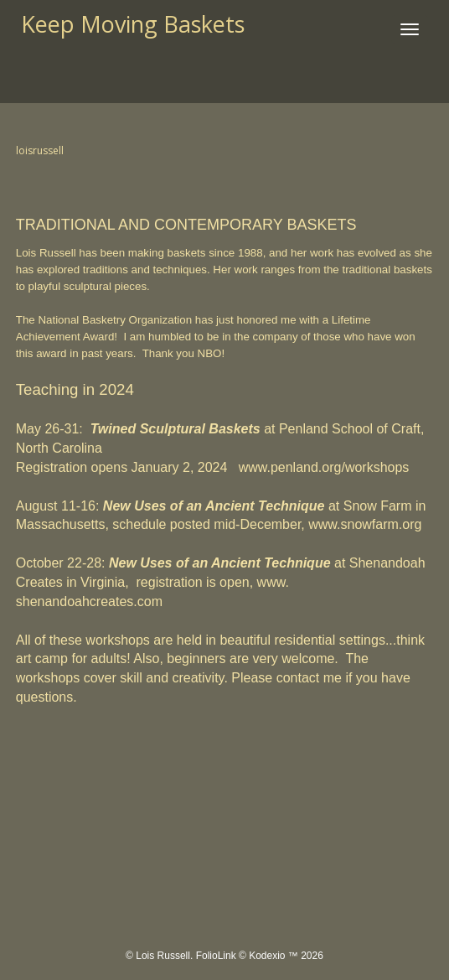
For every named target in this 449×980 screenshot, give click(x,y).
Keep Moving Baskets (133, 24)
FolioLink (216, 956)
